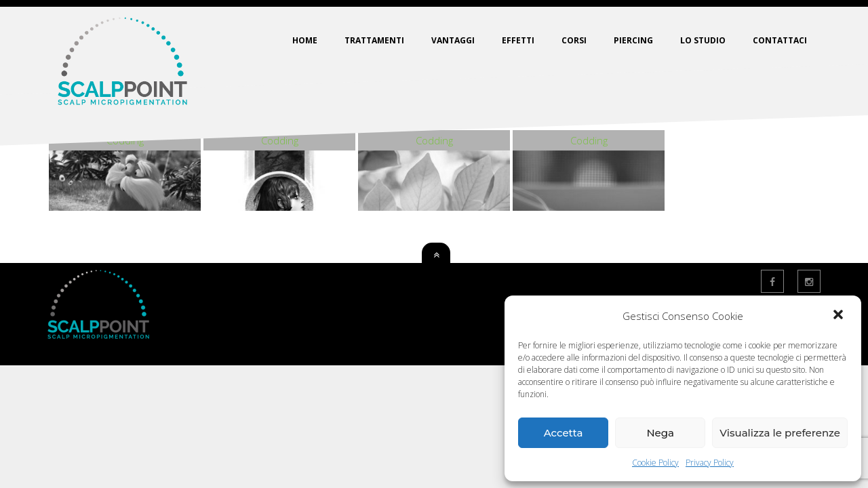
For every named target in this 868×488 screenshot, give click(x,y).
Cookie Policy (655, 463)
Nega (660, 433)
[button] (840, 316)
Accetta (564, 433)
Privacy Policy (710, 463)
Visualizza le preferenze (780, 433)
